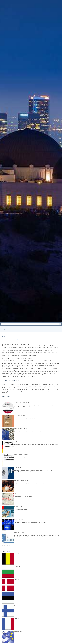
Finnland (17, 606)
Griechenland (18, 632)
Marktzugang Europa (21, 429)
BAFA (16, 442)
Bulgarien (17, 567)
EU (27, 339)
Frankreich (18, 619)
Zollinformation (19, 533)
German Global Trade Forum (14, 339)
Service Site (5, 399)
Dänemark (17, 580)
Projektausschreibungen (22, 481)
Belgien (16, 554)
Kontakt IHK (18, 468)
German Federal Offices (21, 455)
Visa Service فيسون (19, 494)
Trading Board (19, 520)
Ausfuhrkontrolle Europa (22, 403)
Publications (18, 507)
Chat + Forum (6, 546)
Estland (17, 593)
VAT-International (20, 416)
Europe (24, 339)
